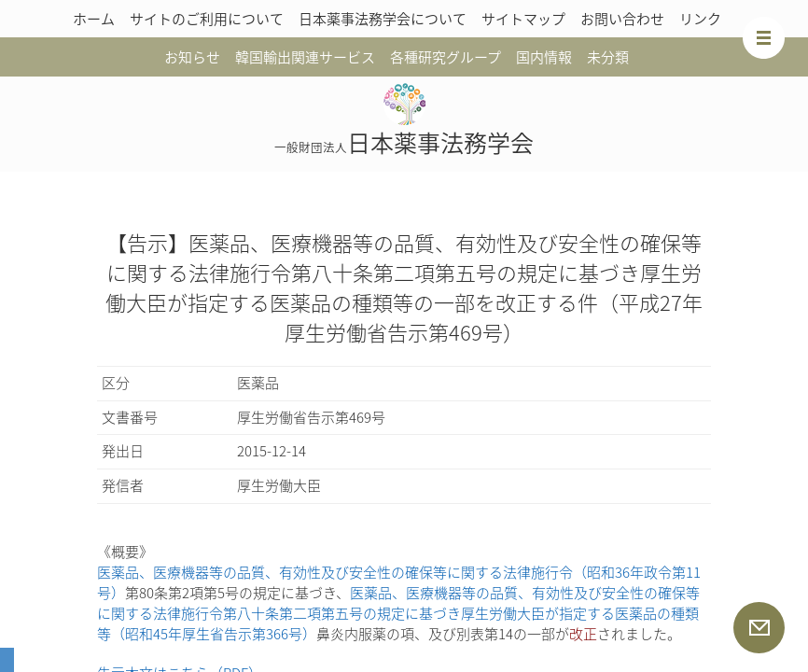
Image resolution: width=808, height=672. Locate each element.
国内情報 (544, 57)
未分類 (608, 57)
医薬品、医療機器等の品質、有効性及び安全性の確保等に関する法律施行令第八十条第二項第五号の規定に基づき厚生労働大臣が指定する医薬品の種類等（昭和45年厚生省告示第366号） (398, 613)
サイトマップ (523, 19)
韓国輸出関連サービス (305, 57)
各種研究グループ (446, 57)
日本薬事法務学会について (383, 19)
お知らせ (192, 57)
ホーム (94, 19)
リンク (700, 19)
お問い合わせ (622, 19)
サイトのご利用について (207, 19)
